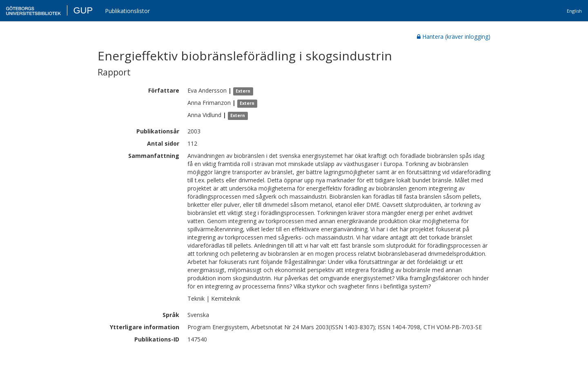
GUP (83, 10)
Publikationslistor (127, 11)
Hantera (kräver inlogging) (454, 37)
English (574, 11)
